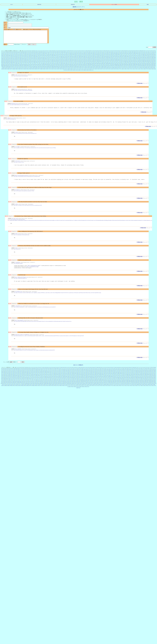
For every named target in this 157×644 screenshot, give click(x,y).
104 (53, 55)
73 (149, 53)
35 (81, 53)
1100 (46, 71)
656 (71, 64)
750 (130, 65)
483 (141, 60)
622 (148, 62)
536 (107, 61)
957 (137, 68)
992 (62, 69)
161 (27, 56)
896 (152, 67)
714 (48, 65)
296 (25, 58)
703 (23, 65)
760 (152, 65)
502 (30, 61)
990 (57, 69)
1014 (119, 69)
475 (123, 60)
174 (57, 56)
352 (152, 58)
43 (95, 53)
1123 (108, 71)
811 (114, 66)
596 (89, 62)
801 (91, 66)
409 (127, 59)
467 (105, 60)
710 (39, 65)
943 (105, 68)
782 (48, 66)
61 (128, 53)
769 (18, 66)
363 (23, 59)
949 (118, 68)
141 (137, 55)
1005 (94, 69)
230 (30, 57)
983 (41, 69)
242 (57, 57)
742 (111, 65)
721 (64, 65)
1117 (92, 71)
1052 (69, 70)
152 (7, 56)
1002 (86, 69)
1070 (118, 70)
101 (46, 55)
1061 (94, 70)
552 (143, 61)
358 (11, 59)
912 (34, 68)
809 (109, 66)
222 (11, 57)
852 (52, 67)
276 (134, 57)
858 (66, 67)
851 (50, 67)
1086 (8, 71)
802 (93, 66)
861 (73, 67)
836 (16, 67)
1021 (138, 69)
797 (82, 66)
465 (100, 60)
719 (59, 65)
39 (88, 53)
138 (130, 55)
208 (134, 56)
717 (55, 65)
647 (50, 64)
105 (55, 55)
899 (5, 68)
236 (43, 57)
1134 (138, 71)
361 (18, 59)
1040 (36, 70)
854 (57, 67)
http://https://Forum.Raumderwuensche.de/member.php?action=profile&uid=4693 (27, 180)
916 (43, 68)
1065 (105, 70)
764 (7, 66)
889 (137, 67)
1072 (124, 70)
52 (112, 53)
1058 (85, 70)
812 (116, 66)
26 (65, 53)
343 (132, 58)
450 (66, 60)
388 (80, 59)
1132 (133, 71)
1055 (77, 70)
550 (139, 61)
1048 (58, 70)
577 (46, 62)
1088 (14, 71)
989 (55, 69)
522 (75, 61)
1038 (30, 70)
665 (91, 64)
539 (114, 61)
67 (139, 53)
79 (6, 55)
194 (102, 56)
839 (23, 67)
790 (66, 66)
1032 (14, 70)
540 (116, 61)
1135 (141, 71)
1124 (111, 71)
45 (99, 53)
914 (39, 68)
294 (20, 58)
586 (66, 62)
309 (55, 58)
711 (41, 65)
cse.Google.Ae (18, 150)
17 (48, 53)
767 (14, 66)
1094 (30, 71)
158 (20, 56)
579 (50, 62)
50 (108, 53)
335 (114, 58)
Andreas (17, 209)
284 (152, 57)
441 (45, 60)
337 (118, 58)
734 (93, 65)
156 (16, 56)
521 (73, 61)
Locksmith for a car (19, 312)
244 (61, 57)
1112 (79, 71)
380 (61, 59)
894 (148, 67)
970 (12, 69)
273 (127, 57)
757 (146, 65)
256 (89, 57)
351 (150, 58)
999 (78, 69)
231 (32, 57)
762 (2, 66)
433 (27, 60)
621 (146, 62)
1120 (100, 71)
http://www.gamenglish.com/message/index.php (22, 240)
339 (123, 58)
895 (150, 67)
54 (115, 53)
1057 (83, 70)
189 (91, 56)
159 (23, 56)
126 (102, 55)
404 (116, 59)
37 (85, 53)
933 (82, 68)
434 (30, 60)
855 (59, 67)
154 (11, 56)
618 (139, 62)
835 (14, 67)
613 (127, 62)
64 (133, 53)
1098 (41, 71)
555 (150, 61)
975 (23, 69)
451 (68, 60)
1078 (140, 70)
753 (137, 65)
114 (75, 55)
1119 (98, 71)
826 (148, 66)
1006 (97, 69)
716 (52, 65)
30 (72, 53)
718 (57, 65)
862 (75, 67)
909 (27, 68)
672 (107, 64)
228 (25, 57)
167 (41, 56)
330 (102, 58)
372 (43, 59)
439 (41, 60)
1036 (25, 70)
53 (113, 53)
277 (137, 57)
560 (7, 62)
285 (155, 57)
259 (96, 57)
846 (39, 67)
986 (48, 69)
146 (148, 55)
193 (100, 56)
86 (18, 55)
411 (132, 59)
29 (70, 53)
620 (143, 62)
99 (42, 55)
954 (130, 68)
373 (46, 59)
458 (84, 60)
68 (140, 53)
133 (118, 55)
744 (116, 65)
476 (125, 60)
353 (155, 58)
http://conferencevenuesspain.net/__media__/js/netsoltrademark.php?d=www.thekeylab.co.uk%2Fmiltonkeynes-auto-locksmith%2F (35, 313)
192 (98, 56)
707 (32, 65)
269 (118, 57)
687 (141, 64)
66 (137, 53)
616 (134, 62)
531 (96, 61)
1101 (49, 71)
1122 (106, 71)
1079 (143, 70)
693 (155, 64)
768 (16, 66)
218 (2, 57)
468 (107, 60)
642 (39, 64)
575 (41, 62)
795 (77, 66)
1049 (61, 70)
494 (11, 61)
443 (50, 60)
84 (15, 55)
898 (2, 68)
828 (152, 66)
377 (55, 59)
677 (118, 64)
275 (132, 57)
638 (30, 64)
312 (61, 58)
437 (36, 60)
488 (152, 60)
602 (102, 62)
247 (68, 57)
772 (25, 66)
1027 (154, 69)
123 (96, 55)
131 (114, 55)
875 (105, 67)
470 (112, 60)
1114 (84, 71)
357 (9, 59)
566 (20, 62)
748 (125, 65)
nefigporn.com (10, 121)
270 (121, 57)
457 (82, 60)
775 (32, 66)
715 (50, 65)
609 (118, 62)
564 (16, 62)
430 (20, 60)
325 (91, 58)
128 (107, 55)
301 (36, 58)
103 (50, 55)
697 (9, 65)
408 (125, 59)
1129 (125, 71)
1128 (122, 71)
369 (36, 59)
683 (132, 64)
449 (64, 60)
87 (20, 55)
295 (23, 58)
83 (13, 55)
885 (127, 67)
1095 (33, 71)
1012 (113, 69)
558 (2, 62)
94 (33, 55)
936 (89, 68)
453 (73, 60)
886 (130, 67)
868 (89, 67)
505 (36, 61)
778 (39, 66)
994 (66, 69)
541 (118, 61)
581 (55, 62)
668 (98, 64)
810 (112, 66)
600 (98, 62)
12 (39, 53)
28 (68, 53)
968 (7, 69)
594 (84, 62)
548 (134, 61)
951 (123, 68)
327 (96, 58)
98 (40, 55)
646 (48, 64)
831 (5, 67)
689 (146, 64)
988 (53, 69)
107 (60, 55)
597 (91, 62)
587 (68, 62)
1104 (57, 71)
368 (34, 59)
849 (45, 67)
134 (121, 55)
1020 (135, 69)
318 (75, 58)
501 (27, 61)
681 (127, 64)
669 (100, 64)
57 (121, 53)
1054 (74, 70)
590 (75, 62)
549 (137, 61)
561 (9, 62)
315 (68, 58)
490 (2, 61)
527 (86, 61)
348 (143, 58)
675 (114, 64)
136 (125, 55)
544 (125, 61)
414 (139, 59)
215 (150, 56)
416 (143, 59)
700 (16, 65)
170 (48, 56)
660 (80, 64)
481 (137, 60)
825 (146, 66)
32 (75, 53)
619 (141, 62)
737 (100, 65)
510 (48, 61)
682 (130, 64)
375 (50, 59)
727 (77, 65)
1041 (39, 70)
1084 (3, 71)
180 (71, 56)
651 (59, 64)
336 (116, 58)
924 (61, 68)
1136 (144, 71)
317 (73, 58)
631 (14, 64)
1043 (44, 70)
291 (14, 58)
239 (50, 57)
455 (77, 60)
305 (46, 58)
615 (132, 62)
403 (114, 59)
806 (102, 66)
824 (143, 66)
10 (36, 53)
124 (98, 55)
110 (66, 55)
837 (18, 67)
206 (130, 56)
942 (102, 68)
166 (39, 56)
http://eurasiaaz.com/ (17, 254)
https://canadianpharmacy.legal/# (34, 271)
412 (134, 59)
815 (123, 66)
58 (122, 53)
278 (139, 57)
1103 (55, 71)
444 (52, 60)
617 (137, 62)
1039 (33, 70)
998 (75, 69)
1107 (65, 71)
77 (2, 55)
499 (23, 61)
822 (139, 66)
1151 (92, 73)
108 (62, 55)
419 (150, 59)
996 (71, 69)
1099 (44, 71)
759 (150, 65)
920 (52, 68)
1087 (11, 71)
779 (41, 66)
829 (155, 66)
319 (77, 58)
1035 (22, 70)
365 (27, 59)
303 (41, 58)
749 (127, 65)
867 (86, 67)
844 (34, 67)
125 (100, 55)
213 (146, 56)
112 (71, 55)
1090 (19, 71)
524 (80, 61)
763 (5, 66)
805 (100, 66)
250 (75, 57)
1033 (17, 70)
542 (121, 61)
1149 (87, 73)
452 (71, 60)
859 (68, 67)
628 (7, 64)
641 (36, 64)
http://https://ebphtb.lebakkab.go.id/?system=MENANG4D (19, 108)
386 (75, 59)
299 (32, 58)
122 (93, 55)
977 (28, 69)
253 (82, 57)
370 (39, 59)
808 (107, 66)
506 (39, 61)
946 (111, 68)
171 (50, 56)
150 (2, 56)
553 (146, 61)
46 (101, 53)
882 (121, 67)
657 (73, 64)
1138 (149, 71)
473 (118, 60)
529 (91, 61)
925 (64, 68)
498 (20, 61)
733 (91, 65)
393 (91, 59)
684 (134, 64)
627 (5, 64)
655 (68, 64)
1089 (16, 71)
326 (93, 58)
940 (98, 68)
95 (34, 55)
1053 (72, 70)
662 (84, 64)
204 (125, 56)
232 (34, 57)
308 (52, 58)
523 (77, 61)
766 (11, 66)
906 (20, 68)
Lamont (16, 136)
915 (41, 68)
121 (91, 55)
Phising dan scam (14, 107)
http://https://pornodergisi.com (11, 122)
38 (86, 53)
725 (73, 65)
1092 (24, 71)
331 (105, 58)
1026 (152, 69)
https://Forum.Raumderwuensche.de (22, 179)
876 (107, 67)
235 (41, 57)
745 (118, 65)
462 (93, 60)
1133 (136, 71)
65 (135, 53)
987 (50, 69)
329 (100, 58)
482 (139, 60)
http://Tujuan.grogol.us (19, 326)
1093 (27, 71)
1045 (50, 70)
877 (109, 67)
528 (89, 61)
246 (66, 57)
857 (64, 67)
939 (96, 68)
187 (87, 56)
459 (86, 60)
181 (73, 56)
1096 (35, 71)
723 (68, 65)
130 (112, 55)
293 (18, 58)
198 (112, 56)
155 (14, 56)
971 (14, 69)
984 (44, 69)
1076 (135, 70)
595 (87, 62)
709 (36, 65)
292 (16, 58)
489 (155, 60)
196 (107, 56)
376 (52, 59)
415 (141, 59)
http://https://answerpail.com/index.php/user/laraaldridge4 (23, 93)
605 (109, 62)
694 (2, 65)
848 (43, 67)
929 (73, 68)
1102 (52, 71)
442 (48, 60)
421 (155, 59)
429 (18, 60)
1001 (83, 69)
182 (75, 56)
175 (59, 56)
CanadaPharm (18, 268)
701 (18, 65)
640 (34, 64)
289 (9, 58)
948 (116, 68)
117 (82, 55)
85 (16, 55)
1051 (66, 70)
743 (114, 65)
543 (123, 61)
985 (46, 69)
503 (32, 61)
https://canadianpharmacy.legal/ (33, 272)
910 (30, 68)
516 (61, 61)
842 (30, 67)
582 (57, 62)
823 (141, 66)
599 (96, 62)
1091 (22, 71)
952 (125, 68)
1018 (130, 69)
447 (59, 60)
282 (148, 57)
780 (43, 66)
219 (5, 57)
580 (52, 62)
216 (152, 56)
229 (27, 57)
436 (34, 60)
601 (100, 62)
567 (23, 62)
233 (36, 57)
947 (114, 68)
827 (150, 66)
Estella (16, 239)
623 (150, 62)
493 (9, 61)
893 (146, 67)
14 (43, 53)
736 (98, 65)
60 (126, 53)
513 (55, 61)
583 (59, 62)
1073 (127, 70)
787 (59, 66)
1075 (132, 70)
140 (134, 55)
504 (34, 61)
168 (43, 56)
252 (80, 57)
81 (9, 55)
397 (100, 59)
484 (143, 60)
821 (137, 66)
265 (109, 57)
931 (77, 68)
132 (116, 55)
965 (155, 68)
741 (109, 65)
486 (148, 60)
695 (5, 65)
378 (57, 59)
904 (16, 68)
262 (102, 57)
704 (25, 65)
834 (11, 67)
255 (86, 57)
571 (32, 62)
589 (73, 62)
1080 (146, 70)
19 (52, 53)
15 (45, 53)
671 (105, 64)
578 (48, 62)
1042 (41, 70)
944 (107, 68)
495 (14, 61)
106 (57, 55)
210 (139, 56)
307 (50, 58)
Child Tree (78, 394)
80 (7, 55)
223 (14, 57)
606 (112, 62)
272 (125, 57)
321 (82, 58)
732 (89, 65)
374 (48, 59)
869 (91, 67)
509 (46, 61)
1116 (90, 71)
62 (130, 53)
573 (36, 62)
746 (121, 65)
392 (89, 59)
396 (98, 59)
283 (150, 57)
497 (18, 61)
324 (89, 58)
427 (14, 60)
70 (144, 53)
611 (123, 62)
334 (111, 58)
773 (27, 66)
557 (155, 61)
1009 (105, 69)
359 (14, 59)
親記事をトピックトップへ (78, 7)
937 (91, 68)
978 (30, 69)
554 (148, 61)
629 (9, 64)
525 (82, 61)
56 (119, 53)
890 (139, 67)
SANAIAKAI (18, 165)
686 (139, 64)
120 (89, 55)
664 (89, 64)
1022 (141, 69)
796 (80, 66)
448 (61, 60)
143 (141, 55)
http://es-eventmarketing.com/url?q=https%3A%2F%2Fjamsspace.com (25, 137)
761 (155, 65)
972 (16, 69)
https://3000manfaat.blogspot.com (21, 282)
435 (32, 60)
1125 (114, 71)
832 (7, 67)
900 (7, 68)
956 (134, 68)
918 (48, 68)
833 (9, 67)
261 (100, 57)
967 (5, 69)
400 (107, 59)
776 (34, 66)
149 (155, 55)
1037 (28, 70)
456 (80, 60)
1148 (84, 73)
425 (9, 60)
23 (59, 53)
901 (9, 68)
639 (32, 64)
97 (38, 55)
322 (84, 58)
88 (22, 55)
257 (91, 57)
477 (127, 60)
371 (41, 59)
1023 (143, 69)
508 (43, 61)
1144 (73, 73)
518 (66, 61)
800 (89, 66)
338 (121, 58)
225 (18, 57)
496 (16, 61)
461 (91, 60)
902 (11, 68)
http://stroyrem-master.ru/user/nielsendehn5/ (21, 78)
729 (82, 65)
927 (68, 68)
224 (16, 57)
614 (130, 62)
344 (134, 58)
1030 (9, 70)
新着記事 (73, 4)
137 (127, 55)
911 (32, 68)
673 (109, 64)
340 (125, 58)
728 (80, 65)
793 (73, 66)
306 (48, 58)
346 (139, 58)
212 (143, 56)
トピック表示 (114, 4)
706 (30, 65)
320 (80, 58)
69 (142, 53)
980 (34, 69)
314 (66, 58)
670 (102, 64)
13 (41, 53)
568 (25, 62)
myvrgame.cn (18, 194)
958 (139, 68)
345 (137, 58)
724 (70, 65)
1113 (82, 71)
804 (98, 66)
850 (48, 67)
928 (70, 68)
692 (152, 64)
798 (84, 66)
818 (130, 66)
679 (123, 64)
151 (5, 56)
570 (30, 62)
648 (52, 64)
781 (46, 66)
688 (143, 64)
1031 (11, 70)
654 (66, 64)
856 (61, 67)
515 (59, 61)
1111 (76, 71)
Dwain (16, 92)
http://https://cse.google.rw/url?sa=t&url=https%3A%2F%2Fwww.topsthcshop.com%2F (28, 210)
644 (43, 64)
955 (132, 68)
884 (125, 67)
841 (27, 67)
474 (121, 60)
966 (3, 69)
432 (25, 60)
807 (105, 66)
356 (7, 59)
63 (131, 53)
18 (50, 53)
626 (2, 64)
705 (27, 65)
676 (116, 64)
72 (148, 53)
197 (109, 56)
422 (2, 60)
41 (92, 53)
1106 (63, 71)
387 (77, 59)
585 (64, 62)
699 (14, 65)
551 (141, 61)
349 (146, 58)
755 (141, 65)
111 (69, 55)
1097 (38, 71)
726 (75, 65)
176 (61, 56)
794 (75, 66)
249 (73, 57)
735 (96, 65)
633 (18, 64)
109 (64, 55)
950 (121, 68)
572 (34, 62)
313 (64, 58)
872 (98, 67)
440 (43, 60)
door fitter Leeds (15, 223)
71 (146, 53)
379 (59, 59)
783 (50, 66)
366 (30, 59)
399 (105, 59)
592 (80, 62)
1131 (130, 71)
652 (61, 64)
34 (79, 53)
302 (39, 58)
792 (71, 66)
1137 (146, 71)
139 (132, 55)
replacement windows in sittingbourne (22, 341)
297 (27, 58)
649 (55, 64)
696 (7, 65)
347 (141, 58)
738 (102, 65)
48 (104, 53)
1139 (152, 71)
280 (143, 57)
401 (109, 59)
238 (48, 57)
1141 (65, 73)
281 (146, 57)
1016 (124, 69)
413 (137, 59)
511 (50, 61)
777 (36, 66)
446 (57, 60)
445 (55, 60)
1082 (151, 70)
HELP (12, 4)
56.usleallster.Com (18, 297)
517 (64, 61)
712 (43, 65)
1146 (78, 73)
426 (11, 60)
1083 (154, 70)
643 (41, 64)
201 (118, 56)
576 (43, 62)
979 (32, 69)
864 (80, 67)
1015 (121, 69)
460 (89, 60)
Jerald (16, 77)
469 (109, 60)
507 (41, 61)
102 (48, 55)
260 (98, 57)
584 (61, 62)
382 (66, 59)
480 (134, 60)
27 (66, 53)
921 (55, 68)
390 (84, 59)
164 (34, 56)
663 (86, 64)
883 (123, 67)
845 (36, 67)
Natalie (16, 253)
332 (107, 58)
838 (20, 67)
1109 (71, 71)
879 (114, 67)
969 (9, 69)
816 (125, 66)
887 (132, 67)
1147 (81, 73)
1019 (132, 69)
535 (105, 61)
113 (73, 55)
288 (7, 58)
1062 (96, 70)
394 (93, 59)
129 (109, 55)
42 (93, 53)
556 (152, 61)
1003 (88, 69)
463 (96, 60)
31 (74, 53)
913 (36, 68)
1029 (6, 70)
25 (63, 53)
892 (143, 67)
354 (2, 59)
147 (150, 55)
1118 (95, 71)
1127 (119, 71)
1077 (138, 70)
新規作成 (39, 4)
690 (148, 64)
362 (20, 59)
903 (14, 68)
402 (112, 59)
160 (25, 56)
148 (153, 55)
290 (11, 58)
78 (4, 55)
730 (84, 65)
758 (148, 65)
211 (141, 56)
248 (71, 57)
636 (25, 64)
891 (141, 67)
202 (121, 56)
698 (11, 65)
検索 (148, 4)
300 (34, 58)
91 (27, 55)
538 (111, 61)
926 (66, 68)
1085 (5, 71)
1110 (74, 71)
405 (118, 59)
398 (102, 59)
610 (121, 62)
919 (50, 68)
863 (77, 67)
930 (75, 68)
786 (57, 66)
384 (71, 59)
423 (5, 60)
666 (93, 64)
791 (68, 66)
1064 (102, 70)
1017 (127, 69)
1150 (89, 73)
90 (25, 55)
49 (106, 53)
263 (105, 57)
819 (132, 66)
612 (125, 62)
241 (55, 57)
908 (25, 68)
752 (134, 65)
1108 (68, 71)
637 (27, 64)
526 (84, 61)
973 (18, 69)
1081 (148, 70)
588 (71, 62)
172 (52, 56)
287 (5, 58)
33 (77, 53)
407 (123, 59)
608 (116, 62)
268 (116, 57)
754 (139, 65)
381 (64, 59)
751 (132, 65)
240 (52, 57)
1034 (19, 70)
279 (141, 57)
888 (134, 67)
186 (84, 56)
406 (121, 59)
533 (100, 61)
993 (64, 69)
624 (152, 62)
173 (55, 56)
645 (45, 64)
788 (61, 66)
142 (139, 55)
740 (107, 65)
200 (116, 56)
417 (146, 59)
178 (66, 56)
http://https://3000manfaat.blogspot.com (20, 284)
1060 (91, 70)
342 (130, 58)
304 (43, 58)
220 (7, 57)
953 (127, 68)
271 (123, 57)
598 (93, 62)
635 (23, 64)
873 (100, 67)
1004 (91, 69)
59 (124, 53)
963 (150, 68)
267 (114, 57)
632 (16, 64)
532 (98, 61)
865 (82, 67)
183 (77, 56)
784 (52, 66)
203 (123, 56)
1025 (149, 69)
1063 (99, 70)
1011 (110, 69)
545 (127, 61)
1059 (88, 70)
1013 (116, 69)
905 (18, 68)
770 (20, 66)
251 (77, 57)
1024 (146, 69)
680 (125, 64)
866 (84, 67)
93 (31, 55)
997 (73, 69)
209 (137, 56)
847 (41, 67)
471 (114, 60)
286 (2, 58)
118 (84, 55)
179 (68, 56)
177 (64, 56)
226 (20, 57)
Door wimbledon (18, 355)
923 (59, 68)
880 (116, 67)
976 (25, 69)
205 (127, 56)
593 (82, 62)
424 (7, 60)
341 (127, 58)
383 (68, 59)
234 (39, 57)
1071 (121, 70)
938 (93, 68)
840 (25, 67)
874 (102, 67)
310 (57, 58)
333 (109, 58)
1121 (103, 71)
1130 (127, 71)
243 (59, 57)
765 (9, 66)
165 (36, 56)
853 (55, 67)
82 (11, 55)
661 (82, 64)
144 (143, 55)
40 (90, 53)
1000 (80, 69)
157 (18, 56)
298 (30, 58)
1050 (63, 70)
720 (61, 65)
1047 (55, 70)
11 (38, 53)
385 (73, 59)
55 (117, 53)
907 (23, 68)
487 (150, 60)
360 (16, 59)
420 (152, 59)
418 (148, 59)
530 (93, 61)
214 (148, 56)
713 (45, 65)
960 (143, 68)
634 (20, 64)
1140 (154, 71)
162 (30, 56)
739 (105, 65)
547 (132, 61)
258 (93, 57)
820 (134, 66)
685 (137, 64)
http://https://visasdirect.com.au (19, 166)
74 (151, 53)
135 (123, 55)
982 (39, 69)
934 (84, 68)
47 (103, 53)
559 (5, 62)
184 (80, 56)
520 (70, 61)
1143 (70, 73)
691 (150, 64)
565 (18, 62)
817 (127, 66)
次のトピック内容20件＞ (78, 372)
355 (5, 59)
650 (57, 64)
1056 (80, 70)
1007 (99, 69)
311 (59, 58)
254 (84, 57)
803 (96, 66)
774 (30, 66)
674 (112, 64)
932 (80, 68)
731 (86, 65)
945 (109, 68)
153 (9, 56)
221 (9, 57)
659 (77, 64)
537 (109, 61)
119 (87, 55)
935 (86, 68)
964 (152, 68)
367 (32, 59)
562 (11, 62)
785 (55, 66)
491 (5, 61)
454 (75, 60)
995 (69, 69)
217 (155, 56)
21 (56, 53)
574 (39, 62)
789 (64, 66)
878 (112, 67)
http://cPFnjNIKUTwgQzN (18, 269)
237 (45, 57)
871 (96, 67)
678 (121, 64)
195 (105, 56)
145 (146, 55)
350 (148, 58)
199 (114, 56)
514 (57, 61)
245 (64, 57)
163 (32, 56)
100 (44, 55)
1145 (76, 73)
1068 (113, 70)
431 (23, 60)
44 (97, 53)
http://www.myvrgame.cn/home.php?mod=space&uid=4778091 (24, 195)
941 (100, 68)
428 (16, 60)
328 (98, 58)
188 (89, 56)
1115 (87, 71)
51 (110, 53)
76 (155, 53)
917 (45, 68)
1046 (52, 70)
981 (37, 69)
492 (7, 61)
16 (47, 53)
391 (87, 59)
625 (155, 62)
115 (78, 55)
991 (59, 69)
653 (64, 64)
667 (96, 64)
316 (70, 58)
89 (24, 55)
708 (34, 65)
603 (105, 62)
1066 (107, 70)
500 (25, 61)
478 (130, 60)
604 (107, 62)
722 (66, 65)
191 (96, 56)
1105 (60, 71)
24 (61, 53)
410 (130, 59)
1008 (102, 69)
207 (132, 56)
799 (87, 66)
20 (54, 53)
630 (11, 64)
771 (23, 66)
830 (2, 67)
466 (102, 60)
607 (114, 62)
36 (83, 53)
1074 (129, 70)
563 (14, 62)
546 (130, 61)
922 (57, 68)
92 (29, 55)
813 (118, 66)
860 (71, 67)
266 (112, 57)
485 (146, 60)
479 (132, 60)
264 (107, 57)
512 (52, 61)
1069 (116, 70)
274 (130, 57)
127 (105, 55)
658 (75, 64)
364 (25, 59)
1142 (68, 73)
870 (93, 67)
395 (96, 59)
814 (121, 66)
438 (39, 60)
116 (80, 55)
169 (46, 56)
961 (146, 68)
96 (36, 55)
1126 (117, 71)
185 (82, 56)
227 (23, 57)
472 (116, 60)
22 (57, 53)
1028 (3, 70)
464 (98, 60)
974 (21, 69)
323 (86, 58)
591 (77, 62)
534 (102, 61)
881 (118, 67)
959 (141, 68)
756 (143, 65)
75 (153, 53)
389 (82, 59)
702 (20, 65)
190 (93, 56)
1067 (110, 70)
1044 (47, 70)
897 (155, 67)
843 (32, 67)
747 (123, 65)
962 (148, 68)
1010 (108, 69)
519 (68, 61)
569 (27, 62)
